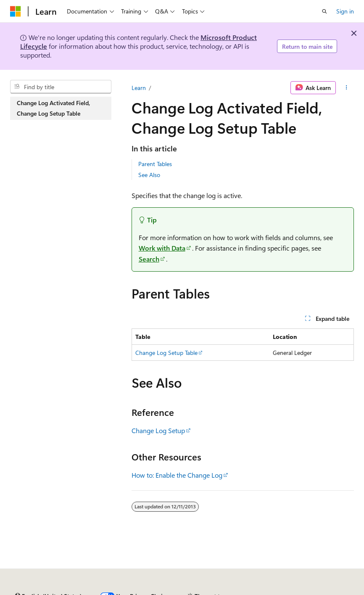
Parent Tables (155, 164)
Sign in (345, 11)
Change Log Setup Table (166, 353)
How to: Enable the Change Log (177, 475)
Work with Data (162, 248)
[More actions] (347, 88)
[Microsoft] (16, 11)
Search (149, 259)
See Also (149, 175)
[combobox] (61, 87)
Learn (139, 88)
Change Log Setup (158, 430)
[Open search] (324, 11)
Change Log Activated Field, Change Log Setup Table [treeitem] (53, 108)
